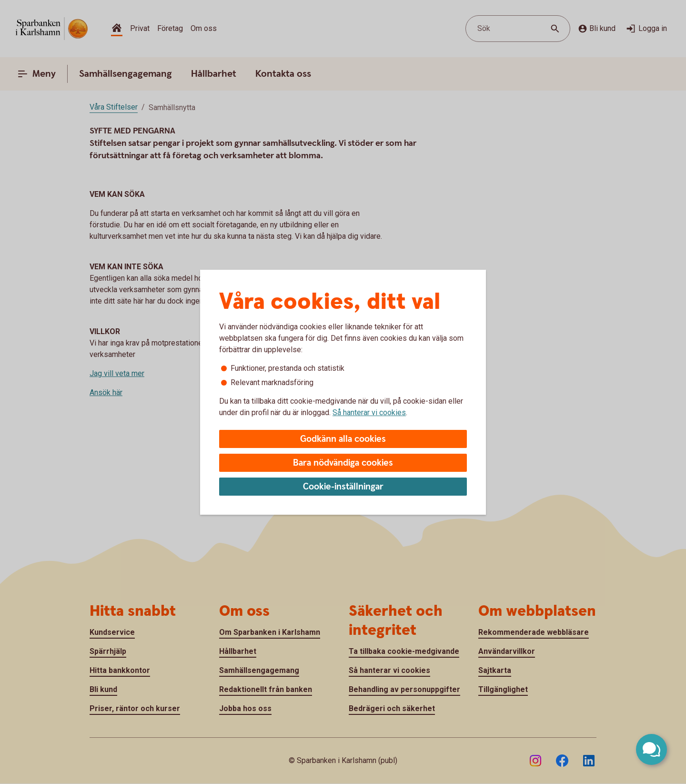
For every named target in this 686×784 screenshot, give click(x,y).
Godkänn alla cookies (343, 439)
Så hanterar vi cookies (369, 412)
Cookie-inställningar (343, 487)
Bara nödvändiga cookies (343, 463)
